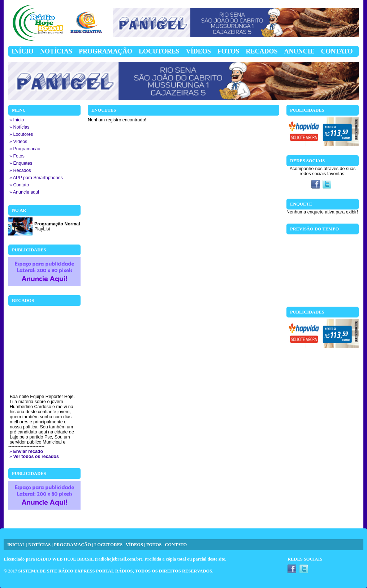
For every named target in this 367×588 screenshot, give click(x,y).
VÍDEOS (134, 545)
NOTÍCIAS (39, 545)
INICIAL (16, 545)
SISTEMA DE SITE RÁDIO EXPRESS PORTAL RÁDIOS (76, 571)
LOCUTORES (108, 545)
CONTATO (176, 545)
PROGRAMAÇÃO (72, 545)
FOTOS (154, 545)
